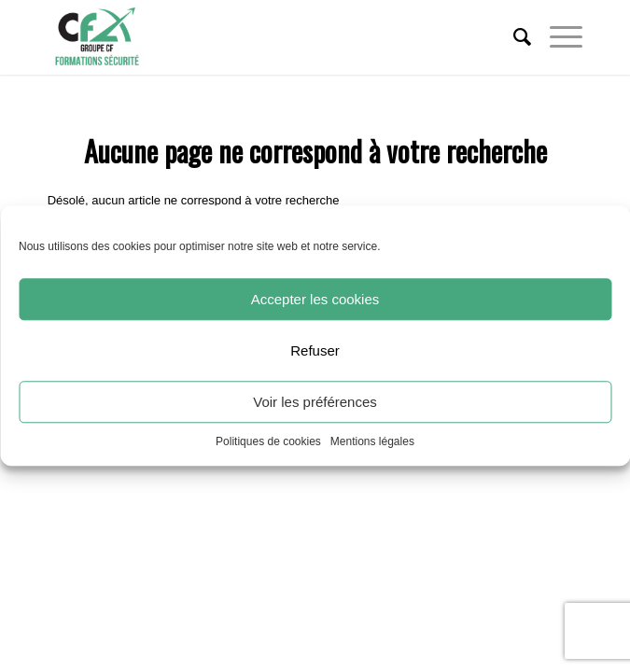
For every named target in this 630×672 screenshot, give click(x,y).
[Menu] (557, 37)
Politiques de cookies (268, 441)
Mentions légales (372, 441)
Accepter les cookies (315, 299)
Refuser (315, 350)
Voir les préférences (315, 402)
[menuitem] (513, 37)
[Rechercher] (513, 37)
